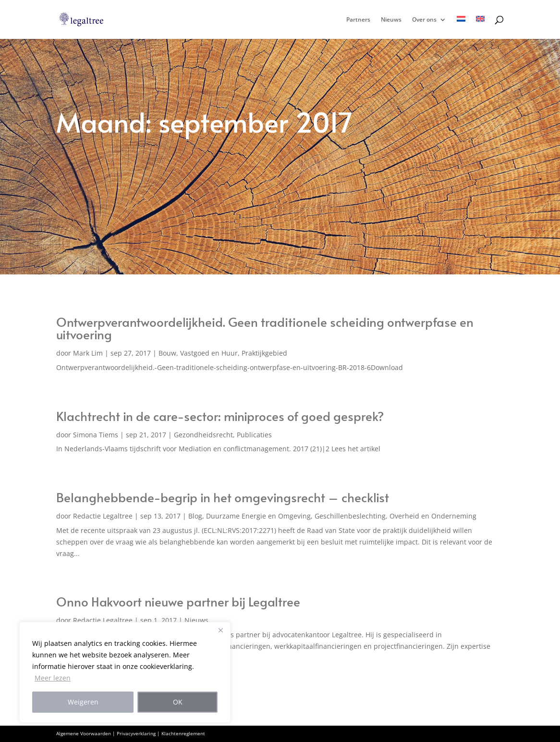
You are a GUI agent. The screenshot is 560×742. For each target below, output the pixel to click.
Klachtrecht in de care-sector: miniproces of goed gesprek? (220, 416)
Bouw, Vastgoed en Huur (198, 353)
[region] (125, 672)
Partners (358, 20)
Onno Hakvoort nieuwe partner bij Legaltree (178, 601)
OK (178, 702)
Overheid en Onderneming (433, 516)
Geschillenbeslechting (350, 516)
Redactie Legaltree (103, 516)
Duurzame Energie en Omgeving (258, 516)
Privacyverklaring (136, 733)
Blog (195, 516)
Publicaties (254, 435)
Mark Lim (88, 353)
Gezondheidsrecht (203, 435)
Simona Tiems (96, 435)
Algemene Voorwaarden (84, 733)
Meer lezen (53, 678)
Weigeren (83, 702)
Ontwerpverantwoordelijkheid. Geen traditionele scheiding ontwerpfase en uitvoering (265, 328)
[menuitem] (461, 27)
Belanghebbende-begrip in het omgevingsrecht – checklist (223, 497)
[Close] (220, 630)
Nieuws (391, 20)
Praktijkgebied (264, 353)
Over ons (424, 20)
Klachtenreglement (183, 733)
